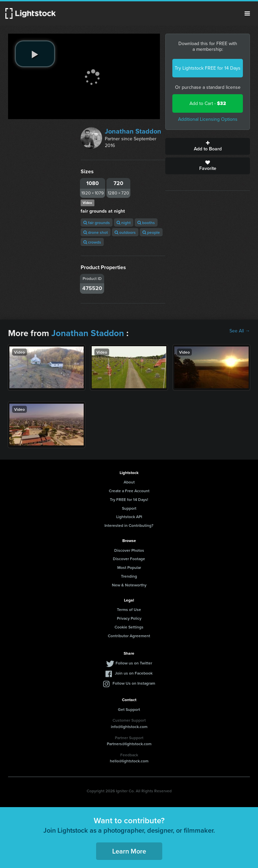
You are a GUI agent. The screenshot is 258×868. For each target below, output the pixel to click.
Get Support (129, 709)
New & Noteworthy (129, 585)
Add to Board (208, 146)
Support (129, 508)
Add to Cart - (208, 103)
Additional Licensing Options (208, 119)
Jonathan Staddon (133, 131)
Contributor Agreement (129, 636)
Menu (247, 13)
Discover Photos (129, 550)
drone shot (96, 232)
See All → (240, 331)
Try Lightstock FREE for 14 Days (208, 68)
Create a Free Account (129, 491)
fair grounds (97, 223)
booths (146, 223)
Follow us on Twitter (134, 663)
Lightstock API (129, 517)
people (151, 232)
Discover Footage (129, 559)
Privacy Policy (129, 618)
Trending (129, 576)
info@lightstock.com (129, 727)
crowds (92, 242)
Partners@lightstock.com (129, 744)
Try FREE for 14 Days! (129, 499)
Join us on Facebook (134, 673)
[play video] (35, 54)
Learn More (129, 851)
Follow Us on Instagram (134, 683)
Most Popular (129, 567)
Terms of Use (129, 609)
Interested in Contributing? (129, 525)
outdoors (125, 232)
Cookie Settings (129, 627)
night (124, 223)
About (129, 482)
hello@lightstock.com (129, 761)
